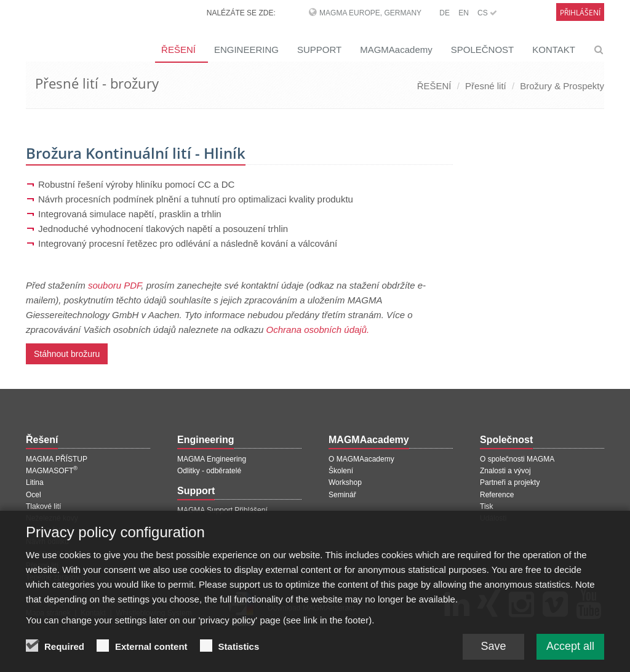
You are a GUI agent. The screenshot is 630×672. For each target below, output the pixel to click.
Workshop (345, 482)
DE (445, 13)
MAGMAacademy (396, 50)
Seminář (342, 495)
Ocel (34, 495)
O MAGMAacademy (361, 459)
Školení (341, 471)
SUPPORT (319, 50)
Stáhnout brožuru (67, 354)
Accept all (570, 654)
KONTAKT (554, 50)
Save (493, 654)
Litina (35, 482)
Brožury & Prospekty (562, 86)
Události (493, 518)
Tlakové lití (43, 506)
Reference (497, 495)
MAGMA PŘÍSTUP (57, 459)
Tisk (487, 506)
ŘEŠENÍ (178, 50)
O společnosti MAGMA (517, 459)
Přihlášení (580, 13)
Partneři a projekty (510, 482)
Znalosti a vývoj (505, 471)
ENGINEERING (246, 50)
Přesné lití (486, 86)
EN (464, 13)
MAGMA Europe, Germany (370, 13)
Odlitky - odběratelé (209, 471)
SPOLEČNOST (483, 50)
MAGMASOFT (52, 471)
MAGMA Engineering (212, 459)
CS (487, 13)
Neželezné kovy (52, 518)
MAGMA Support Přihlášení (222, 510)
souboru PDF (114, 285)
